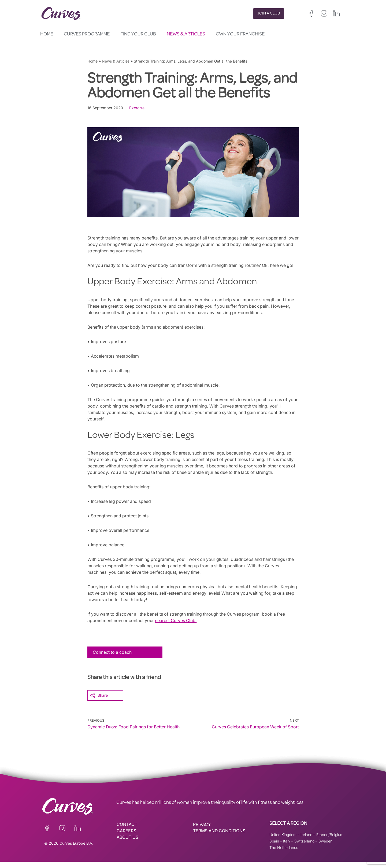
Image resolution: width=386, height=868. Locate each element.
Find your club (138, 34)
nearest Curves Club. (177, 627)
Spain (274, 847)
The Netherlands (284, 854)
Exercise (137, 108)
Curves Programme (87, 34)
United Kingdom (283, 841)
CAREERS (126, 837)
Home (47, 34)
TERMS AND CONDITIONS (220, 837)
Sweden (325, 847)
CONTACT (127, 831)
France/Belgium (330, 841)
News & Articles (186, 34)
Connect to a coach (113, 659)
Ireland (306, 841)
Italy (287, 847)
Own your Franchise (240, 34)
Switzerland (304, 847)
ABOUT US (128, 844)
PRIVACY (202, 831)
